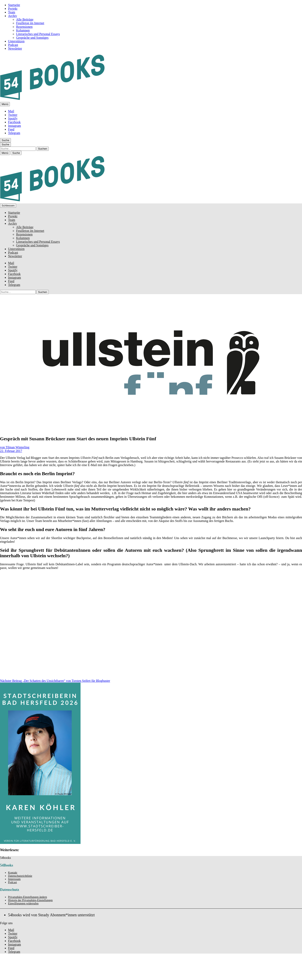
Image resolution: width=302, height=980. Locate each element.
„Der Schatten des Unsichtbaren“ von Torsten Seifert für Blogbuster (55, 681)
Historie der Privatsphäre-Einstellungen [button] (30, 900)
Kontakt (13, 873)
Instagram (14, 126)
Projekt (13, 9)
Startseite (14, 5)
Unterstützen (16, 41)
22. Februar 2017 (11, 451)
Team (12, 12)
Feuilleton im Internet (30, 23)
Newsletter (15, 48)
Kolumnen (23, 30)
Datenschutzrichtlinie (20, 876)
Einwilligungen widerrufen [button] (23, 903)
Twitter (13, 115)
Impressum (14, 879)
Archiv (12, 16)
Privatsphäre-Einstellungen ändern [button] (27, 897)
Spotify (13, 118)
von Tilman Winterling (15, 447)
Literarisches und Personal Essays (38, 34)
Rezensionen (24, 27)
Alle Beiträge (25, 19)
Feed (11, 129)
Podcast (13, 45)
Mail (11, 111)
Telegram (14, 133)
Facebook (14, 122)
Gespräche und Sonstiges (32, 38)
